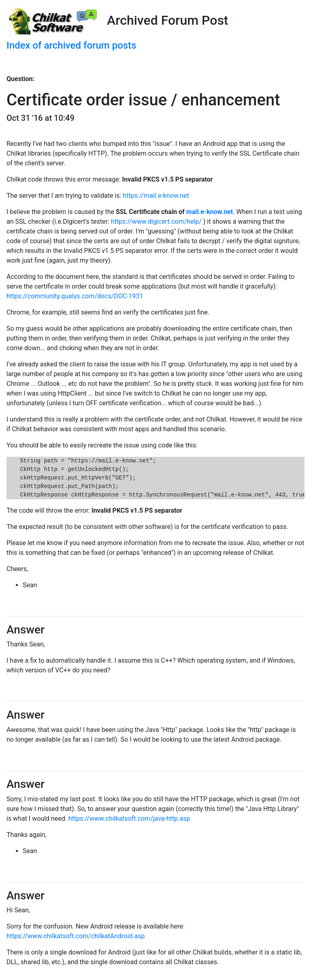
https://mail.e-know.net (156, 196)
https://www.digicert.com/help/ (156, 221)
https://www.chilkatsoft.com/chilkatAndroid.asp (76, 936)
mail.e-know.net (210, 212)
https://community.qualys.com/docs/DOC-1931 (75, 296)
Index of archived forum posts (71, 45)
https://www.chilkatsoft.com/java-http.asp (129, 818)
